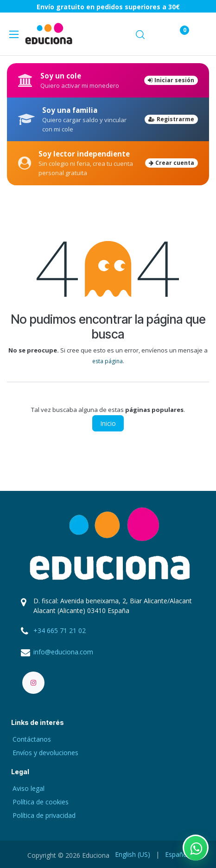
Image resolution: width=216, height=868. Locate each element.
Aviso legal (29, 788)
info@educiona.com (63, 652)
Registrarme (171, 119)
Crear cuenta (172, 163)
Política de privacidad (44, 815)
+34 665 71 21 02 (60, 630)
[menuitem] (133, 854)
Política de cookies (41, 802)
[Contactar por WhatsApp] (196, 848)
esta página (108, 361)
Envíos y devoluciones (45, 753)
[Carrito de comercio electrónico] (157, 34)
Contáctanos (32, 739)
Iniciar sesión (171, 80)
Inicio (108, 423)
